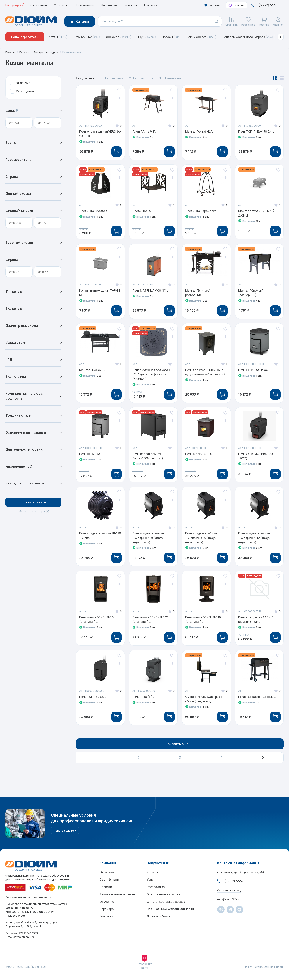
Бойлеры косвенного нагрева (248, 37)
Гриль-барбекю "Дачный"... (257, 697)
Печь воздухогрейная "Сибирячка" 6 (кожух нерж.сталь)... (201, 538)
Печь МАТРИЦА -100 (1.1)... (150, 290)
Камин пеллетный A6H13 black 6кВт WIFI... (256, 619)
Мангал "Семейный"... (95, 370)
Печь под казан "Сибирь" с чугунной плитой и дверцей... (206, 372)
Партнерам (109, 5)
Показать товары (33, 502)
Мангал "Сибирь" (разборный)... (251, 293)
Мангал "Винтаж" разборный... (198, 293)
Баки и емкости (202, 37)
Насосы (171, 37)
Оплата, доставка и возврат (167, 902)
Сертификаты (109, 879)
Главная (10, 52)
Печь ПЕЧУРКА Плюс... (254, 370)
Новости (131, 5)
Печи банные (87, 37)
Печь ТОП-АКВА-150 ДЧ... (256, 131)
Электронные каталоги (163, 894)
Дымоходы (119, 37)
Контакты (151, 5)
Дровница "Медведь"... (96, 211)
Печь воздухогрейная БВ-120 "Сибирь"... (100, 536)
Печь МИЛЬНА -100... (200, 454)
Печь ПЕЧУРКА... (91, 454)
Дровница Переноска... (202, 211)
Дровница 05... (143, 211)
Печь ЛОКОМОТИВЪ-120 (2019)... (256, 456)
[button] (281, 37)
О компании (39, 5)
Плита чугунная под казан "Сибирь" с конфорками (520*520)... (151, 374)
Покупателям (84, 5)
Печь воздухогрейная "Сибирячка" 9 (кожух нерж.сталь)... (148, 538)
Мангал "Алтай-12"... (199, 131)
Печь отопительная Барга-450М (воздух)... (149, 456)
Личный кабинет (159, 916)
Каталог (25, 52)
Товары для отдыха (46, 52)
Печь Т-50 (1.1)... (143, 697)
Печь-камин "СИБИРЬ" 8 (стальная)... (96, 619)
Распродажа (14, 5)
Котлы (58, 37)
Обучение (107, 902)
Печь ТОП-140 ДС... (93, 697)
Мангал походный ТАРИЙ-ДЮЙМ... (257, 213)
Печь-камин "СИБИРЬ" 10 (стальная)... (203, 619)
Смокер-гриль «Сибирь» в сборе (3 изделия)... (204, 699)
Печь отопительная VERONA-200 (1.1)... (100, 134)
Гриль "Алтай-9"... (145, 131)
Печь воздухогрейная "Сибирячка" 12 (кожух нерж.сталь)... (254, 538)
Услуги (152, 879)
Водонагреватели (25, 37)
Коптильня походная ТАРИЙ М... (100, 293)
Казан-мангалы (72, 52)
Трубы (147, 37)
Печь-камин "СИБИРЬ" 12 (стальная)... (150, 619)
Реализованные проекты (117, 894)
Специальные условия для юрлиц (171, 909)
